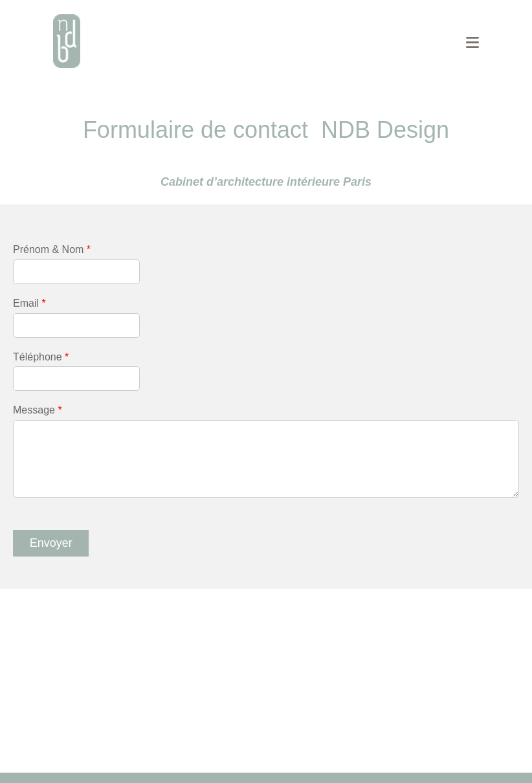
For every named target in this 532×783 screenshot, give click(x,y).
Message (38, 410)
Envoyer (51, 543)
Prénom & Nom (52, 249)
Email (29, 303)
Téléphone (41, 357)
